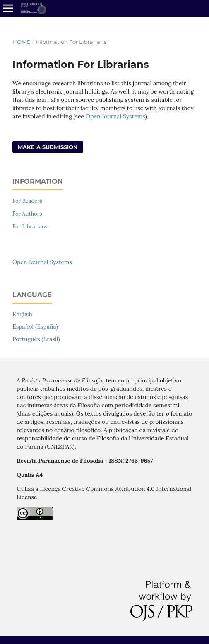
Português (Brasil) (36, 339)
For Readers (27, 201)
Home (21, 42)
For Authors (27, 214)
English (22, 314)
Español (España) (35, 327)
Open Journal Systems (115, 116)
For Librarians (30, 227)
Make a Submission (48, 147)
